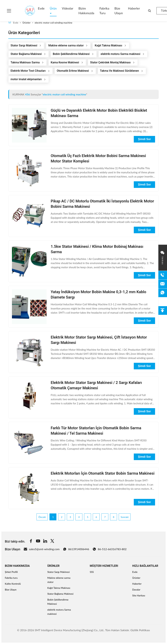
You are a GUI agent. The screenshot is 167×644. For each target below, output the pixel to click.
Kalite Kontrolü (13, 584)
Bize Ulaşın (119, 11)
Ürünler (136, 578)
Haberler (134, 8)
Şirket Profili (11, 572)
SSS (92, 572)
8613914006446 (76, 549)
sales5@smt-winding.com (42, 549)
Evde (41, 8)
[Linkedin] (45, 541)
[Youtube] (38, 541)
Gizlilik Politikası (140, 630)
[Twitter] (52, 541)
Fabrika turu (104, 11)
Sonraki (125, 517)
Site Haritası (139, 595)
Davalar (136, 590)
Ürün (53, 8)
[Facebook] (31, 541)
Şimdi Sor (144, 139)
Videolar (67, 8)
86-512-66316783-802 (110, 549)
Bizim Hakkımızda (86, 11)
